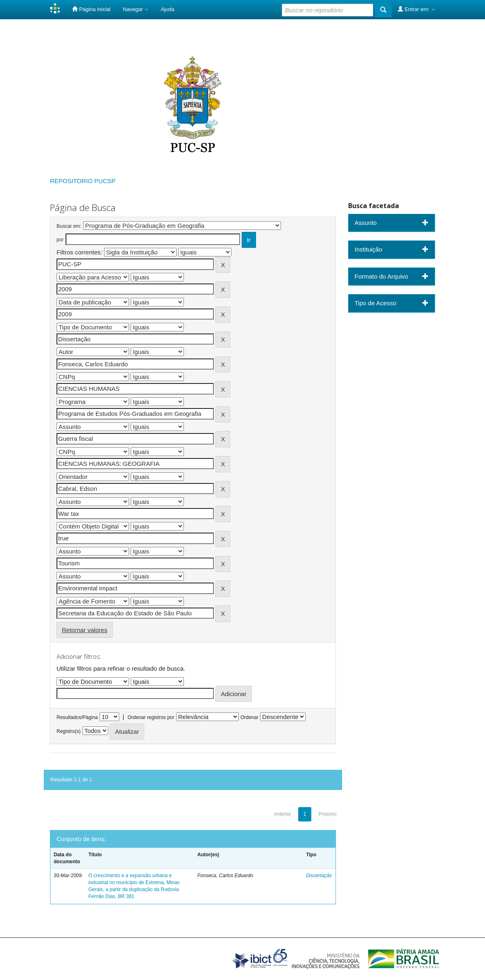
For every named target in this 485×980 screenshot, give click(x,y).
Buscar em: (69, 226)
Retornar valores (85, 630)
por (60, 240)
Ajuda (167, 9)
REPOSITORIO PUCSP (83, 181)
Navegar (136, 9)
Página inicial (91, 9)
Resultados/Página (77, 717)
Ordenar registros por (151, 717)
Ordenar (249, 717)
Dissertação (319, 876)
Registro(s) (69, 731)
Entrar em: (416, 9)
